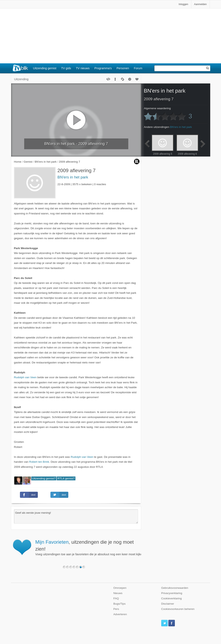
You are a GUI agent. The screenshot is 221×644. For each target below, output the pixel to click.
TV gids (66, 68)
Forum (138, 68)
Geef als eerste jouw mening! (76, 516)
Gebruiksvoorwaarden (175, 588)
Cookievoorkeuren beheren (178, 609)
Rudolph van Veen (25, 377)
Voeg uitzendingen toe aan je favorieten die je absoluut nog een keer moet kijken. (116, 548)
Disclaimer (168, 604)
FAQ (116, 598)
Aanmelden (200, 4)
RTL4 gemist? (66, 478)
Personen (123, 68)
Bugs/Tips (120, 604)
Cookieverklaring (171, 598)
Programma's (103, 68)
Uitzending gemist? (44, 478)
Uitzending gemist (45, 68)
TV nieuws (83, 68)
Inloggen (183, 4)
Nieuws (118, 593)
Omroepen (120, 588)
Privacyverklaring (172, 593)
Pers (116, 609)
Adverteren (120, 614)
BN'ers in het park (73, 177)
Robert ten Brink (39, 462)
